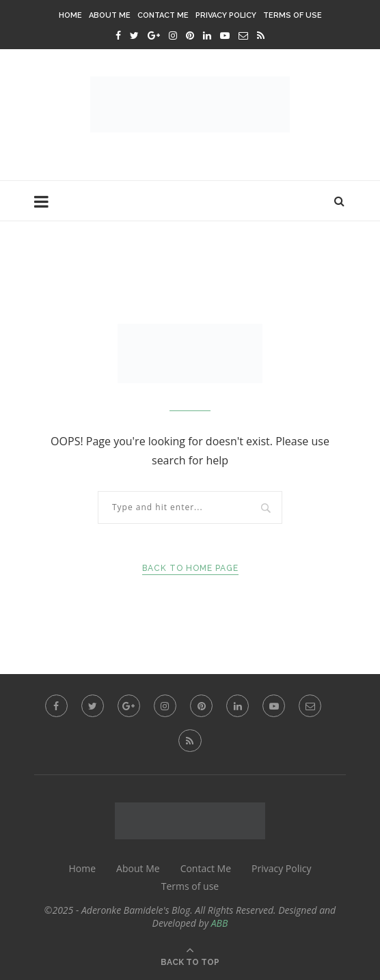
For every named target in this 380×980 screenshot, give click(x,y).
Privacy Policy (226, 15)
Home (70, 15)
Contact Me (163, 15)
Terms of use (293, 15)
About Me (110, 15)
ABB (220, 923)
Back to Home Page (190, 568)
